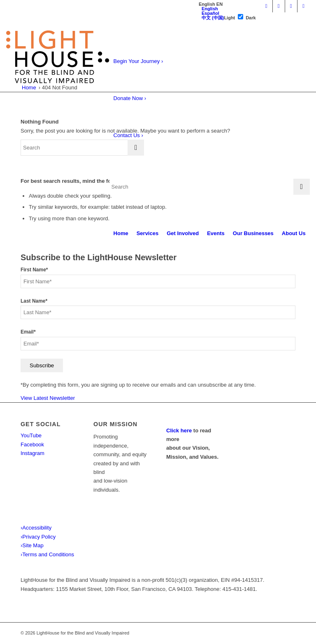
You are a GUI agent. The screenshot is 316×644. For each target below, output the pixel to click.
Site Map (32, 545)
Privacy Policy (38, 537)
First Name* (34, 270)
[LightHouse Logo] (58, 57)
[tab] (211, 4)
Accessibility (36, 528)
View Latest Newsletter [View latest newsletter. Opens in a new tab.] (48, 398)
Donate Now (130, 98)
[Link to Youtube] (266, 6)
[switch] (240, 17)
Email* (28, 332)
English (210, 9)
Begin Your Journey (138, 61)
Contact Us (128, 135)
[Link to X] (304, 6)
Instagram (33, 453)
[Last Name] (158, 312)
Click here (179, 430)
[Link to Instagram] (291, 6)
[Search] (210, 187)
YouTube (31, 435)
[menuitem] (121, 233)
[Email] (158, 344)
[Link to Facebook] (279, 6)
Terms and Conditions (47, 554)
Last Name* (34, 301)
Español (210, 13)
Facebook (32, 444)
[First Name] (158, 281)
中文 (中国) (213, 18)
